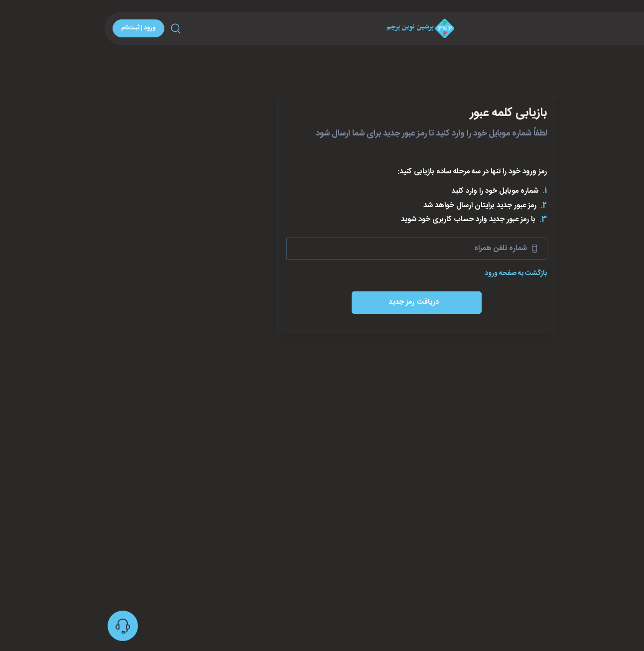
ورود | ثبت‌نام (42, 28)
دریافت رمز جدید (318, 302)
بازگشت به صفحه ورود (419, 273)
